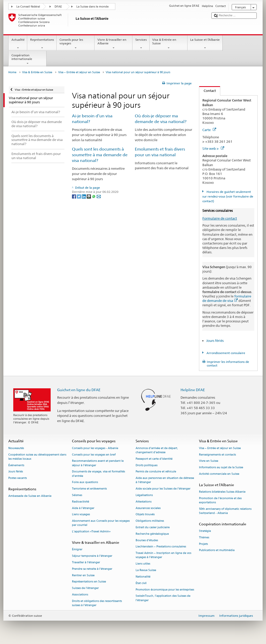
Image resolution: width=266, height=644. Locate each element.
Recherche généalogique (152, 534)
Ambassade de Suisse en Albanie (30, 496)
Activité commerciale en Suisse (219, 474)
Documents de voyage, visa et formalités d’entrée (98, 474)
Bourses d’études (147, 540)
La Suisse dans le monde (92, 7)
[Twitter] (79, 196)
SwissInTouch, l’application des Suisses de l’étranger (163, 598)
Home (12, 72)
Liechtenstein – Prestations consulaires (161, 547)
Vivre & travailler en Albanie (114, 44)
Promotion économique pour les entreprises (165, 590)
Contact (208, 91)
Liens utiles (143, 564)
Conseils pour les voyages (76, 44)
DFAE (58, 7)
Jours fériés (215, 341)
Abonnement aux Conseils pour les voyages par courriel (101, 523)
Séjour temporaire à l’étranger (92, 556)
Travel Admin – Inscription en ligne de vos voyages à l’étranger (163, 555)
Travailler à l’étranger (86, 562)
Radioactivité (81, 502)
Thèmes (204, 537)
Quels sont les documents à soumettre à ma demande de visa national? (100, 155)
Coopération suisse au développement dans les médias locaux (37, 457)
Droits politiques (147, 465)
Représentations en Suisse (89, 582)
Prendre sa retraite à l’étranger (92, 569)
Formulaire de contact (220, 218)
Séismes (77, 495)
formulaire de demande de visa (227, 298)
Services (141, 44)
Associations (80, 595)
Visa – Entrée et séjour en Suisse (79, 72)
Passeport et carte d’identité (154, 459)
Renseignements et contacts (217, 455)
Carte (209, 130)
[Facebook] (74, 196)
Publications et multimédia (217, 550)
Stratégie (205, 531)
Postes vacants (18, 478)
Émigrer (77, 550)
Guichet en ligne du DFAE (79, 390)
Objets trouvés (145, 515)
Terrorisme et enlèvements (89, 489)
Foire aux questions (85, 482)
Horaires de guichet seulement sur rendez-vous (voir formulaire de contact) (228, 196)
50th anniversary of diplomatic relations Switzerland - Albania (225, 511)
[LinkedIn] (84, 196)
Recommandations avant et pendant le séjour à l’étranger (98, 463)
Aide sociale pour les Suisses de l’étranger (163, 489)
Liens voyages (81, 515)
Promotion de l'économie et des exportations (220, 500)
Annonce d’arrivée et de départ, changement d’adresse (157, 450)
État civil (141, 583)
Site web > (213, 148)
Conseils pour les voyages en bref (94, 455)
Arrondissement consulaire (225, 353)
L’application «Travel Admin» (91, 532)
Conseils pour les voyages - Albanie (95, 448)
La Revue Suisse (146, 570)
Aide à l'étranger (83, 508)
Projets (203, 544)
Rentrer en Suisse (83, 575)
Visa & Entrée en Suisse (169, 44)
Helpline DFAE (193, 390)
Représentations (42, 44)
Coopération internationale (28, 59)
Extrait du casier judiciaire (153, 527)
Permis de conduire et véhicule (156, 472)
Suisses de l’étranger (85, 588)
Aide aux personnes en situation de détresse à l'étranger (165, 480)
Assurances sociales (148, 508)
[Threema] (89, 196)
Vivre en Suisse (209, 461)
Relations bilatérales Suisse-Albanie (222, 492)
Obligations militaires (150, 521)
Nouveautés (16, 448)
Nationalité (143, 577)
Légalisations (144, 495)
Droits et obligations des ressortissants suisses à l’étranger (97, 603)
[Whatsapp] (94, 196)
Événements (16, 465)
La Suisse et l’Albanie (205, 44)
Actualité (18, 44)
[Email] (99, 196)
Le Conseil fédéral (28, 7)
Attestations (144, 502)
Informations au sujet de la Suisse (221, 468)
